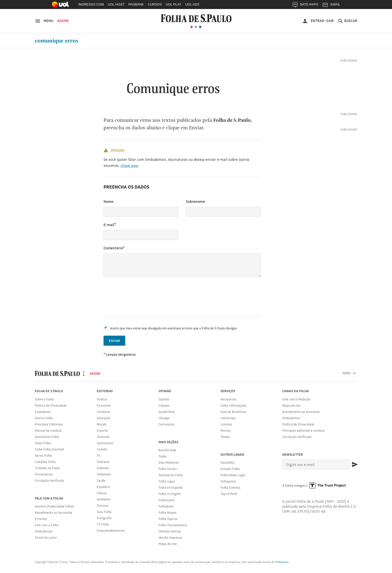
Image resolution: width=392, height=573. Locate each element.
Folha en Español (170, 487)
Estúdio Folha (230, 469)
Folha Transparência (173, 525)
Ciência (102, 493)
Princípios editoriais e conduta (303, 430)
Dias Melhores (169, 462)
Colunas (164, 405)
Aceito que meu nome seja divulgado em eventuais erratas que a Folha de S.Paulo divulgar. (174, 328)
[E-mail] (316, 464)
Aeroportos (228, 399)
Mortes (226, 430)
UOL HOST (116, 4)
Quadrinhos (167, 412)
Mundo (102, 424)
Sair (330, 21)
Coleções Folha (45, 462)
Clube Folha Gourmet (49, 449)
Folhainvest (167, 500)
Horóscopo (228, 418)
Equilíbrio (103, 487)
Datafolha (227, 462)
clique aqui (129, 165)
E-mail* (110, 225)
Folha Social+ (168, 469)
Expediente (43, 412)
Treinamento (44, 474)
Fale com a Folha (47, 525)
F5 (98, 455)
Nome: (109, 201)
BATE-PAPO (305, 6)
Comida (102, 449)
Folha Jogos (167, 481)
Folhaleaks (166, 506)
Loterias (226, 424)
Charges (164, 418)
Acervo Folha (44, 418)
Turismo (102, 505)
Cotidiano (103, 412)
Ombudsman (44, 531)
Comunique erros (56, 41)
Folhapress (228, 481)
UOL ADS (192, 4)
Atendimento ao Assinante (53, 512)
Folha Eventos (230, 487)
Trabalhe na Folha (47, 468)
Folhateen (104, 474)
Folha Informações (234, 405)
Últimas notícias (170, 531)
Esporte (102, 430)
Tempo (225, 437)
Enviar (114, 341)
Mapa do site (168, 544)
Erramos (41, 519)
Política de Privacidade (51, 405)
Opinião (164, 399)
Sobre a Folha (44, 399)
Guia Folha (104, 512)
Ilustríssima (105, 443)
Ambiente (104, 499)
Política (102, 399)
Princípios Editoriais (49, 424)
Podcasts (103, 462)
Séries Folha (43, 455)
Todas (163, 456)
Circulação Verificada (49, 480)
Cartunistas (167, 424)
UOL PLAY (173, 4)
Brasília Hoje (167, 450)
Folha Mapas (167, 512)
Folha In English (170, 494)
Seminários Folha (47, 437)
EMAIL (331, 6)
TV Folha (103, 524)
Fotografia (104, 518)
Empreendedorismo (111, 530)
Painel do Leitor (46, 537)
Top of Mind (229, 494)
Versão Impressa (170, 537)
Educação (104, 418)
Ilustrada (103, 437)
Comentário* (114, 248)
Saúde (101, 480)
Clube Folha (43, 443)
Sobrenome (195, 201)
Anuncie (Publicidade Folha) (54, 506)
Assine (63, 21)
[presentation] (141, 297)
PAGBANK (136, 4)
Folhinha (103, 468)
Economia (104, 405)
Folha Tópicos (168, 519)
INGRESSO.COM (91, 4)
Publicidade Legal (233, 475)
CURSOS (155, 4)
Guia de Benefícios (233, 412)
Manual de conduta (48, 430)
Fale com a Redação (296, 399)
